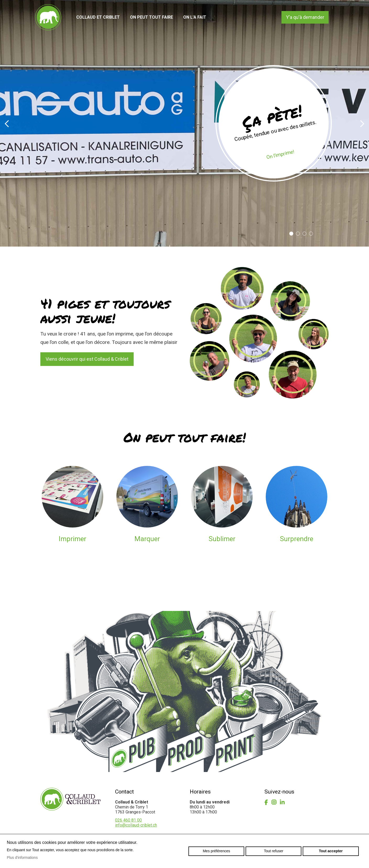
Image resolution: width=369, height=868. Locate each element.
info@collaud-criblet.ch (136, 825)
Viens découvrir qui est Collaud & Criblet (87, 359)
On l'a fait (195, 17)
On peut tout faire (151, 17)
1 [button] (291, 234)
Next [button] (361, 123)
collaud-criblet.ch (48, 17)
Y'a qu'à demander (305, 17)
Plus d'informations (22, 858)
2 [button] (298, 234)
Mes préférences (216, 851)
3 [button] (304, 234)
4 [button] (311, 234)
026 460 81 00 (128, 820)
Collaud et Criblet (98, 17)
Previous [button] (8, 123)
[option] (184, 123)
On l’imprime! (280, 154)
